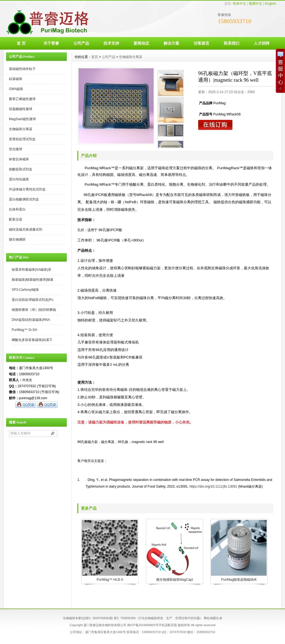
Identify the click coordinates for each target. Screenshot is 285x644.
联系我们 (232, 43)
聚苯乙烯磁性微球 (22, 99)
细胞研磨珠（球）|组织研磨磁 (34, 310)
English (270, 4)
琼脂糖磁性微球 (21, 109)
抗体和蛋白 (17, 209)
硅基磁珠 (16, 79)
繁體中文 (255, 4)
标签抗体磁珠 (19, 159)
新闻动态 (141, 43)
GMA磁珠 (16, 89)
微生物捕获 (17, 239)
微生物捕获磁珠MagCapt (175, 580)
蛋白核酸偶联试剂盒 (24, 199)
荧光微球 (16, 149)
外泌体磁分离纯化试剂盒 (27, 189)
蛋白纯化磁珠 (19, 179)
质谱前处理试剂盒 (22, 139)
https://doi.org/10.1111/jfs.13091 (213, 486)
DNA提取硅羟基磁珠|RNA (31, 320)
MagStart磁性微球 (22, 119)
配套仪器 (16, 219)
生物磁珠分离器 (21, 129)
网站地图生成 (213, 618)
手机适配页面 (168, 625)
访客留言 (202, 43)
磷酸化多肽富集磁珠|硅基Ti (32, 340)
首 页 (21, 43)
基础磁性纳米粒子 (22, 69)
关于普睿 (51, 43)
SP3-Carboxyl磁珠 (25, 290)
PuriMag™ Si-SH (24, 330)
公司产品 (81, 43)
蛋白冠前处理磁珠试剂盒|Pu (33, 300)
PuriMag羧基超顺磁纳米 (239, 580)
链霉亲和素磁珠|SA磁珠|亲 (31, 270)
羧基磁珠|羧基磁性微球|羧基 (33, 280)
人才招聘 (262, 43)
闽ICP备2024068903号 (143, 625)
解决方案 (171, 43)
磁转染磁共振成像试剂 (26, 229)
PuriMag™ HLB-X (110, 580)
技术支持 (111, 43)
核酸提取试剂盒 (21, 169)
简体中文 (239, 4)
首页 (95, 57)
